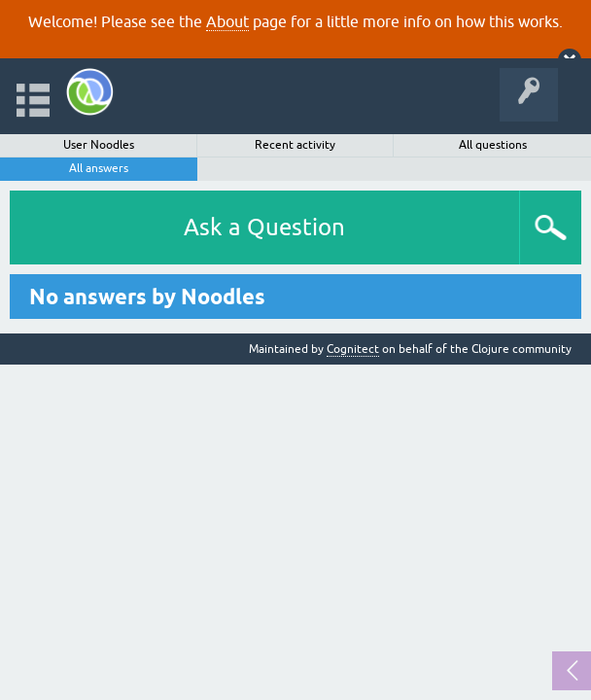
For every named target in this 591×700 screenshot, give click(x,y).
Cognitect (353, 349)
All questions (493, 145)
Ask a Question (264, 227)
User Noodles (99, 145)
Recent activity (295, 145)
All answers (99, 168)
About (227, 21)
